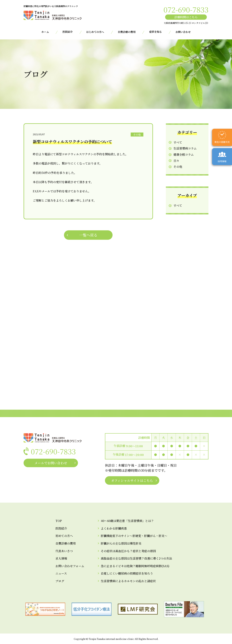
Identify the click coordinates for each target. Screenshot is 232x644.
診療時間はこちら (186, 17)
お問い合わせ (183, 32)
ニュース (61, 573)
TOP (59, 521)
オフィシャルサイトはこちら (132, 480)
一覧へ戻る (88, 235)
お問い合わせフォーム (70, 566)
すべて (178, 142)
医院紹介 (61, 528)
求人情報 (61, 558)
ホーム (45, 32)
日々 (176, 161)
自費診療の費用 (127, 32)
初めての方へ (64, 536)
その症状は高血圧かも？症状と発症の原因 (128, 551)
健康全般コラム (184, 154)
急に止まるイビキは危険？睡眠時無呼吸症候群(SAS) (135, 566)
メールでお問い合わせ (51, 463)
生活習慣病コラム (185, 148)
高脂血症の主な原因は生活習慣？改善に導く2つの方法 (136, 558)
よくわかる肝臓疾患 (114, 528)
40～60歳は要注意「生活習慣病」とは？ (127, 521)
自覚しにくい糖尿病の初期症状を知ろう (127, 573)
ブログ (60, 581)
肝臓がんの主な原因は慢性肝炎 (121, 543)
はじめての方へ (95, 32)
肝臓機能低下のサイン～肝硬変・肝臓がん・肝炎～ (134, 536)
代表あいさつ (64, 551)
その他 (178, 167)
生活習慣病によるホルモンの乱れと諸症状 (128, 581)
